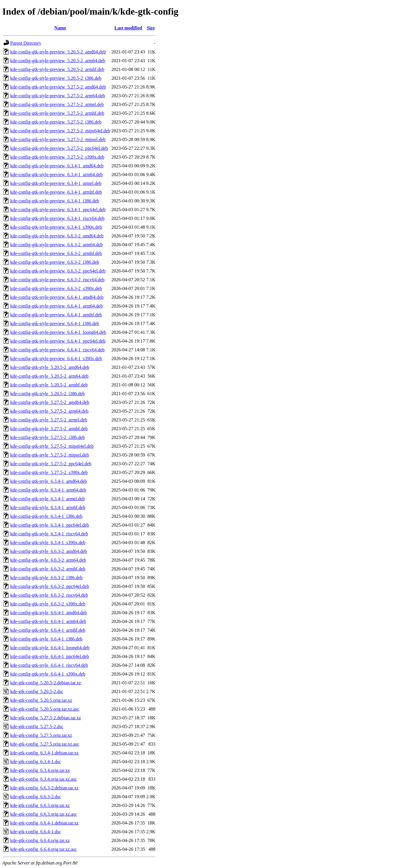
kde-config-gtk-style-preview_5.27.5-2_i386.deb (56, 122)
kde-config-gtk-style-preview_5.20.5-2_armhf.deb (57, 69)
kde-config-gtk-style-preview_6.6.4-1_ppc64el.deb (58, 341)
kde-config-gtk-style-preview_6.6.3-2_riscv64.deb (57, 280)
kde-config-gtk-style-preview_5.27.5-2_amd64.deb (58, 87)
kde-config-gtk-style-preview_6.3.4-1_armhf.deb (56, 192)
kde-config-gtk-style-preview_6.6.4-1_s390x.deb (56, 359)
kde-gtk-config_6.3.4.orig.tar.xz (40, 770)
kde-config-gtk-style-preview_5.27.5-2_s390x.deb (57, 157)
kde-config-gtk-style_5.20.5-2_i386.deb (48, 394)
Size (151, 28)
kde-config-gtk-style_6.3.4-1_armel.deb (47, 499)
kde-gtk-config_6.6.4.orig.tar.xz (40, 840)
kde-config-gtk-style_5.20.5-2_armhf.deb (49, 385)
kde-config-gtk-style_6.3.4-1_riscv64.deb (49, 534)
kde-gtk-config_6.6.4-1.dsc (36, 832)
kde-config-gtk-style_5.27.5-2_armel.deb (49, 420)
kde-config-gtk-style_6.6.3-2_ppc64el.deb (50, 586)
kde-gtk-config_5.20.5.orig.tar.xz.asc (45, 709)
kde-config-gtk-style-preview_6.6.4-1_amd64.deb (57, 297)
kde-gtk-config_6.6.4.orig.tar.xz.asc (44, 849)
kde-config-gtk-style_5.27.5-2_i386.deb (48, 437)
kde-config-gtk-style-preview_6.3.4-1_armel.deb (56, 183)
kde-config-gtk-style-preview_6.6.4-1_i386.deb (55, 323)
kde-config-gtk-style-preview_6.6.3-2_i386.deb (55, 262)
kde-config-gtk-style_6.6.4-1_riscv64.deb (49, 665)
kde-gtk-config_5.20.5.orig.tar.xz (41, 700)
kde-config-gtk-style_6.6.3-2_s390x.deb (48, 604)
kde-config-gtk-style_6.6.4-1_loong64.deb (50, 648)
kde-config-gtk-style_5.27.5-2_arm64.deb (49, 411)
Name (60, 28)
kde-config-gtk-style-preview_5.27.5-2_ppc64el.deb (59, 148)
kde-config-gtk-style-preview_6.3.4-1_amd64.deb (57, 166)
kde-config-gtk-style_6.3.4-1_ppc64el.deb (50, 525)
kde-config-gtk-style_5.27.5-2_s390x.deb (49, 472)
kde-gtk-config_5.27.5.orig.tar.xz (41, 735)
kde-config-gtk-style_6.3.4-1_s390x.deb (48, 542)
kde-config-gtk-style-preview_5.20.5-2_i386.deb (56, 78)
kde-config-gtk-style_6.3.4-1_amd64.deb (49, 481)
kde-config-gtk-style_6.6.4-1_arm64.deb (48, 621)
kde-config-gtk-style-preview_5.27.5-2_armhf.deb (57, 113)
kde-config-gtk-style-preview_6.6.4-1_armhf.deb (56, 315)
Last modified (128, 28)
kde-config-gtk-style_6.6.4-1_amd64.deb (49, 613)
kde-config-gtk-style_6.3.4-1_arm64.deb (48, 490)
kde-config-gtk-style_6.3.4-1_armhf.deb (48, 507)
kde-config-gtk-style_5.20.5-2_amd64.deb (50, 367)
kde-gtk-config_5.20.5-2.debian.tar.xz (46, 683)
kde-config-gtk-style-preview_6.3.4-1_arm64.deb (57, 175)
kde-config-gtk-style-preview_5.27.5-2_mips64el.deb (60, 131)
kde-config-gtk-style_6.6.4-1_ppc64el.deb (50, 656)
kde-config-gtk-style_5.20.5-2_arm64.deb (49, 376)
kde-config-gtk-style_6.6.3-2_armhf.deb (48, 569)
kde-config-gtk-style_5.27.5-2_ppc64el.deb (51, 464)
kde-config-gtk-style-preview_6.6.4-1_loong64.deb (58, 332)
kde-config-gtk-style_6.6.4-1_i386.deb (46, 639)
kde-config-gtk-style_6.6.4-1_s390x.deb (48, 674)
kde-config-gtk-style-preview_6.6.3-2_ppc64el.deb (58, 271)
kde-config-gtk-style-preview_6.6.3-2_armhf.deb (56, 253)
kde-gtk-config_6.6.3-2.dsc (36, 797)
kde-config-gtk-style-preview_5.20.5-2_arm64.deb (58, 61)
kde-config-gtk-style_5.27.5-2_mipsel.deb (50, 455)
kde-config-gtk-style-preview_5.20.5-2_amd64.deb (58, 52)
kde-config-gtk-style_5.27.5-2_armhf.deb (49, 429)
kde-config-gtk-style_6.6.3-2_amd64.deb (49, 551)
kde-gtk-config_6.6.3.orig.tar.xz (40, 805)
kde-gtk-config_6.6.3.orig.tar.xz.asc (44, 814)
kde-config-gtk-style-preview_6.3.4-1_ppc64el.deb (58, 210)
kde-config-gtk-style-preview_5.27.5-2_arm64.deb (58, 96)
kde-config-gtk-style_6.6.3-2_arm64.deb (48, 560)
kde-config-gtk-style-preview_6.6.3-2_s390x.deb (56, 288)
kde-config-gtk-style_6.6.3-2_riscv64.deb (49, 595)
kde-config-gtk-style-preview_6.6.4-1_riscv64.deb (57, 350)
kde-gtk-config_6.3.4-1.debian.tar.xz (44, 753)
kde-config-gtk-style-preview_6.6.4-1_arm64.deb (57, 306)
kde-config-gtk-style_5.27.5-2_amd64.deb (50, 402)
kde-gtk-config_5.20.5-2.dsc (37, 691)
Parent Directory (26, 43)
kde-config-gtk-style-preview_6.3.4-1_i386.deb (55, 201)
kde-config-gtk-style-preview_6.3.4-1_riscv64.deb (57, 218)
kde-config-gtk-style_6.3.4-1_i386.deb (46, 516)
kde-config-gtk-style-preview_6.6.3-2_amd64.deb (57, 236)
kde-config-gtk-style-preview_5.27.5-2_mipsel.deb (58, 139)
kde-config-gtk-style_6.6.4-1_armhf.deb (48, 630)
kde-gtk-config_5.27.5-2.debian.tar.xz (46, 718)
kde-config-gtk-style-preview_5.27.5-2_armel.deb (57, 104)
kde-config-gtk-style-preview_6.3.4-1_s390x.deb (56, 227)
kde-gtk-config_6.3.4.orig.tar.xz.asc (44, 779)
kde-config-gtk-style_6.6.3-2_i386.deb (46, 578)
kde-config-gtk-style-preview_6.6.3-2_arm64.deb (57, 245)
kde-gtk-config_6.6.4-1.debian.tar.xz (44, 823)
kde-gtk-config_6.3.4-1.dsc (36, 762)
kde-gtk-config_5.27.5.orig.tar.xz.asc (45, 744)
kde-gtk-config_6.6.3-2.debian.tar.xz (44, 788)
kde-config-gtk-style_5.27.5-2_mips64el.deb (52, 446)
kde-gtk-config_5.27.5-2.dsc (37, 726)
